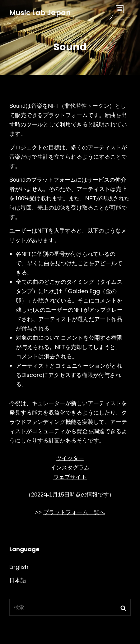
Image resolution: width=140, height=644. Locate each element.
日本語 (18, 580)
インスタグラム (70, 468)
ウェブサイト (70, 477)
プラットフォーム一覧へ (74, 512)
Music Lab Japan (40, 13)
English (19, 567)
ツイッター (70, 458)
